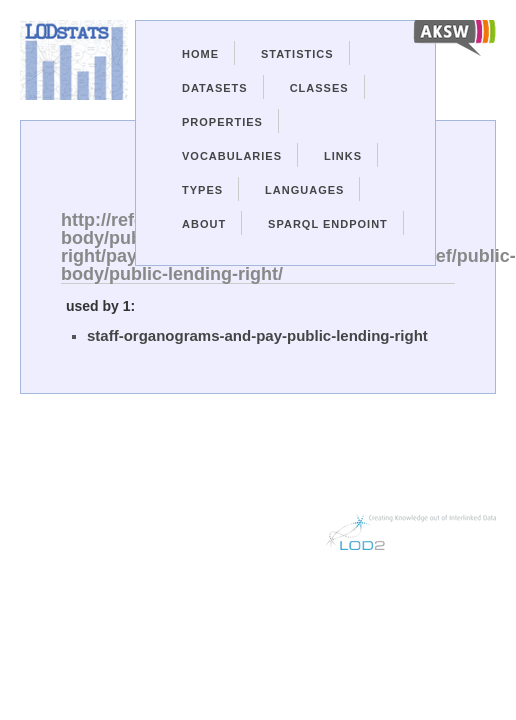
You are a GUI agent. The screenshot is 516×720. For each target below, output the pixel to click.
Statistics (297, 54)
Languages (304, 190)
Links (343, 156)
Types (202, 190)
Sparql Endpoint (328, 224)
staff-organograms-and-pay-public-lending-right (257, 335)
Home (200, 54)
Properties (222, 122)
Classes (319, 88)
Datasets (215, 88)
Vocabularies (232, 156)
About (204, 224)
